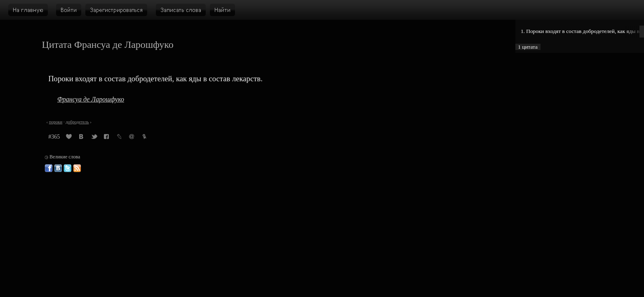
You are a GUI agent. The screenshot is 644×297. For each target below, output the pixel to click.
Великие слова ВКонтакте (58, 168)
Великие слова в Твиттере (68, 168)
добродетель (77, 122)
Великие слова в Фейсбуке (49, 168)
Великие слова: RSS (77, 168)
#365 (54, 137)
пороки (56, 122)
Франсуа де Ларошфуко (91, 99)
